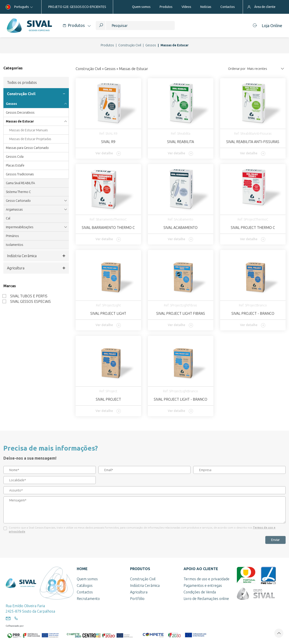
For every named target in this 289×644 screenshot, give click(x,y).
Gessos (151, 45)
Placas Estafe (15, 165)
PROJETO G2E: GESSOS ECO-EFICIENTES (77, 7)
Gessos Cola (15, 157)
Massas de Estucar (36, 121)
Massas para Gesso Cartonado (27, 148)
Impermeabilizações (36, 227)
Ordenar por (237, 69)
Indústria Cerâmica (36, 256)
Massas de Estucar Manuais (29, 130)
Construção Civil (130, 45)
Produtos (107, 45)
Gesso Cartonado (36, 201)
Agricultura (36, 268)
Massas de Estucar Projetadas (30, 139)
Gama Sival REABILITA (20, 183)
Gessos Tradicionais (20, 174)
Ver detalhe (108, 153)
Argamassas (36, 209)
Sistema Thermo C (18, 192)
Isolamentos (15, 245)
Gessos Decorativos (20, 113)
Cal (8, 218)
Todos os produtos (22, 82)
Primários (12, 236)
